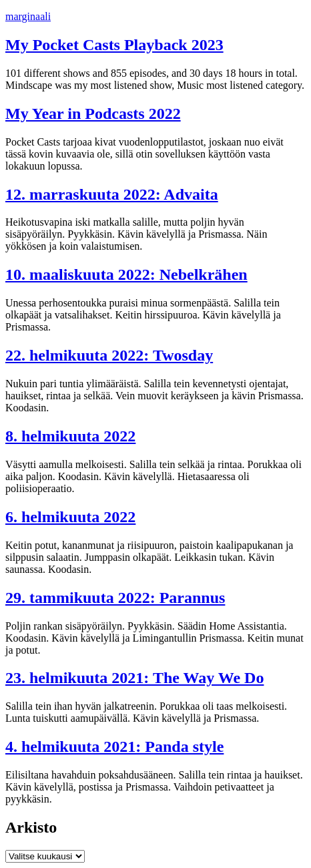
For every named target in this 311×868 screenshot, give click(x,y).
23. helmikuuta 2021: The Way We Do (134, 678)
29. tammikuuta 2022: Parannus (115, 598)
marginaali (28, 16)
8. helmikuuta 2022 (70, 436)
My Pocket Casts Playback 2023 (114, 45)
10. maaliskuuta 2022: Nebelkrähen (126, 274)
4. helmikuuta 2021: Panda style (114, 746)
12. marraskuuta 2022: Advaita (112, 194)
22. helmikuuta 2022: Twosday (109, 355)
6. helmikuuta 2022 (70, 517)
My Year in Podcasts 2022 (93, 114)
